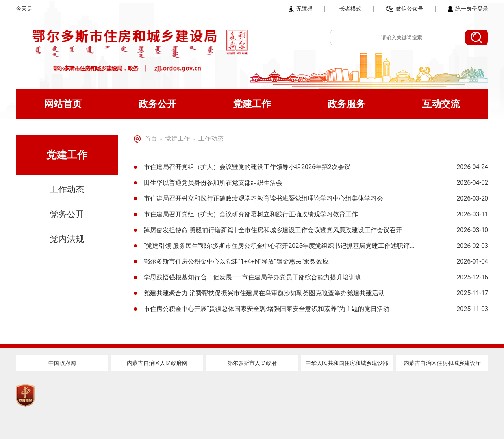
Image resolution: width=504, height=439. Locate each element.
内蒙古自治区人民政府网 (157, 363)
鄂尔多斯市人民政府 (252, 363)
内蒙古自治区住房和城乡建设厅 (442, 363)
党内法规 (67, 239)
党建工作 (252, 104)
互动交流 (441, 104)
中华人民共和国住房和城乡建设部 (347, 363)
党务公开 (67, 214)
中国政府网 (62, 363)
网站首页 (63, 104)
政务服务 (346, 104)
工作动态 (67, 189)
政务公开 (157, 104)
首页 (151, 139)
